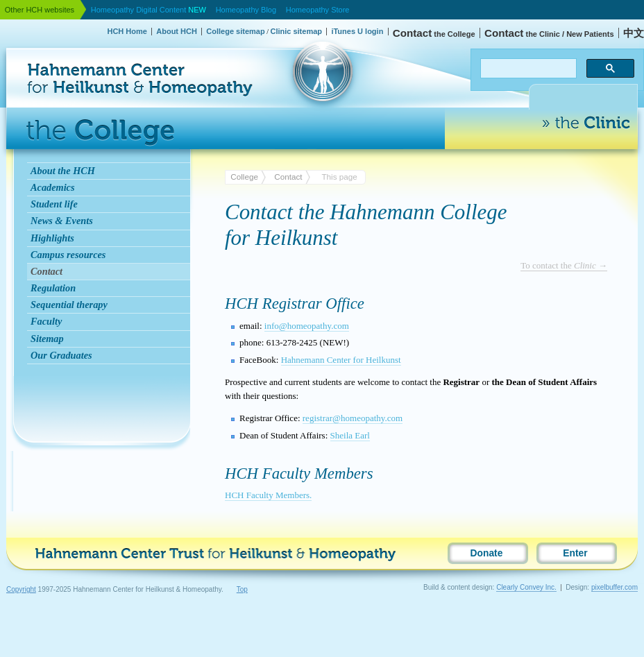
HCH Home (127, 31)
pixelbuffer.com (615, 587)
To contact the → (564, 265)
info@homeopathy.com (307, 326)
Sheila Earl (350, 435)
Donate (487, 553)
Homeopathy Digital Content (149, 10)
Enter (575, 553)
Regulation (53, 288)
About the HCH (63, 171)
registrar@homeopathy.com (353, 418)
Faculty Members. (268, 495)
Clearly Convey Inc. (526, 587)
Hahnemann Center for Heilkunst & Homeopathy (75, 45)
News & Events (62, 221)
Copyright (21, 589)
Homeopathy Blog (246, 10)
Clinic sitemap (296, 31)
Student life (54, 204)
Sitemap (47, 339)
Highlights (52, 238)
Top (242, 589)
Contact (46, 271)
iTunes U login (357, 31)
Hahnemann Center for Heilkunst (341, 360)
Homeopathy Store (318, 10)
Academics (53, 187)
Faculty (46, 321)
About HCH (177, 31)
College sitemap (235, 31)
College (244, 177)
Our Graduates (61, 355)
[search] (527, 69)
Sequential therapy (69, 305)
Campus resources (68, 255)
